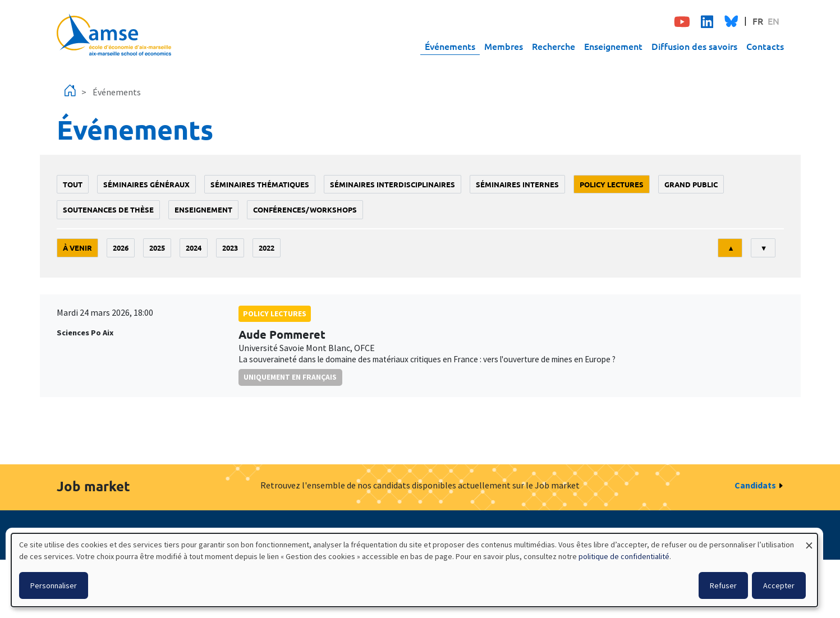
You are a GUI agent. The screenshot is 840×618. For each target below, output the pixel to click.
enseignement (203, 209)
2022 (267, 248)
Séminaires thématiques (260, 184)
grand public (691, 184)
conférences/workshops (305, 209)
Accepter (779, 585)
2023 (230, 248)
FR (758, 21)
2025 (157, 248)
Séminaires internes (517, 184)
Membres (504, 46)
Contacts (765, 46)
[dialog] (414, 570)
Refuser (723, 585)
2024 (194, 248)
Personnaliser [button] (54, 585)
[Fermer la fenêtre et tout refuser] (809, 540)
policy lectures (612, 184)
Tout (73, 184)
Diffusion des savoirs (694, 46)
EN (774, 21)
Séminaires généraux (146, 184)
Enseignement (613, 46)
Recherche (554, 46)
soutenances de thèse (108, 209)
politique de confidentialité (624, 556)
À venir (77, 248)
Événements (450, 46)
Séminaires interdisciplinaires (393, 184)
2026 (121, 248)
